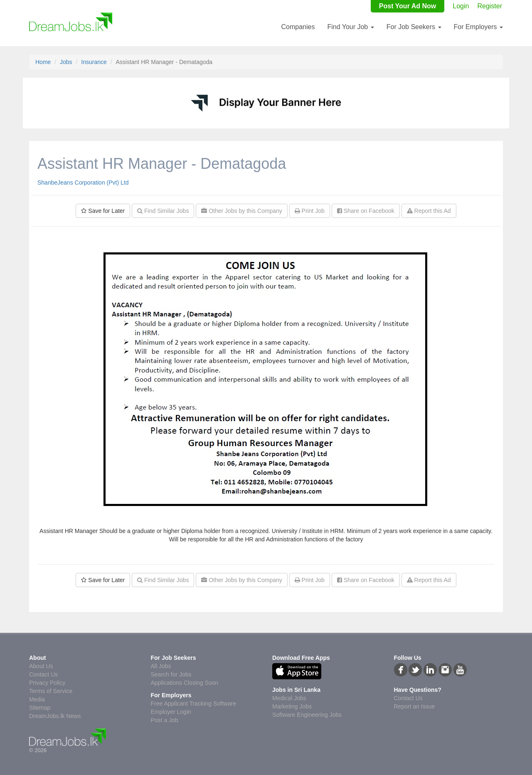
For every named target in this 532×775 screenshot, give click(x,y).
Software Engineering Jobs (307, 715)
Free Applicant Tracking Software (193, 703)
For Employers (478, 27)
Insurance (94, 62)
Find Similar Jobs (163, 211)
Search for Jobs (171, 674)
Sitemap (40, 708)
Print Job (310, 211)
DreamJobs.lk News (55, 716)
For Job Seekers (414, 27)
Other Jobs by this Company (242, 211)
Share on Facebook (366, 211)
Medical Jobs (289, 698)
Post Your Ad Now (408, 6)
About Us (41, 666)
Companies (298, 27)
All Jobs (161, 666)
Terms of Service (51, 691)
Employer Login (171, 712)
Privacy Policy (47, 683)
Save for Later (103, 211)
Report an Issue (415, 706)
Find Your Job (350, 27)
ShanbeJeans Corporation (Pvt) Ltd (83, 183)
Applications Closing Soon (185, 683)
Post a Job (165, 720)
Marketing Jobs (292, 706)
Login (461, 6)
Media (37, 699)
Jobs (66, 62)
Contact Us (43, 674)
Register (490, 6)
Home (43, 62)
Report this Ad (429, 211)
